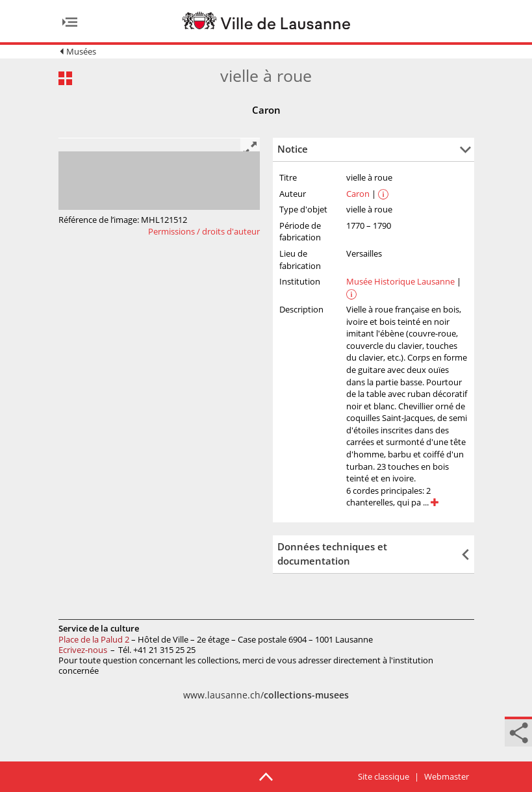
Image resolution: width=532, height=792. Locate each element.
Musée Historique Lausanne (400, 281)
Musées (81, 51)
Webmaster (447, 776)
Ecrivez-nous (83, 650)
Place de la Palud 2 (94, 639)
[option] (159, 138)
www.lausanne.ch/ (266, 695)
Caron (358, 194)
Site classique (384, 776)
